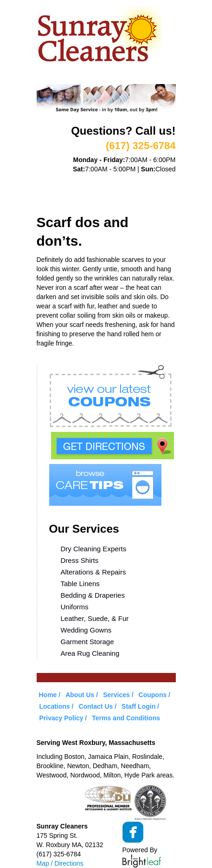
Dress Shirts (80, 560)
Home (46, 179)
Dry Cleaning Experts (94, 549)
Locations (55, 202)
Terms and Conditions (126, 718)
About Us (82, 179)
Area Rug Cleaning (90, 653)
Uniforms (75, 607)
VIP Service (57, 191)
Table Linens (80, 584)
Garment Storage (87, 642)
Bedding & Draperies (93, 595)
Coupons (103, 191)
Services (125, 179)
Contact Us (96, 706)
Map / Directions (60, 863)
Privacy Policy (61, 718)
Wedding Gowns (86, 630)
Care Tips (146, 191)
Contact (99, 202)
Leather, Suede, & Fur (95, 618)
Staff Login (138, 706)
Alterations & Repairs (93, 572)
